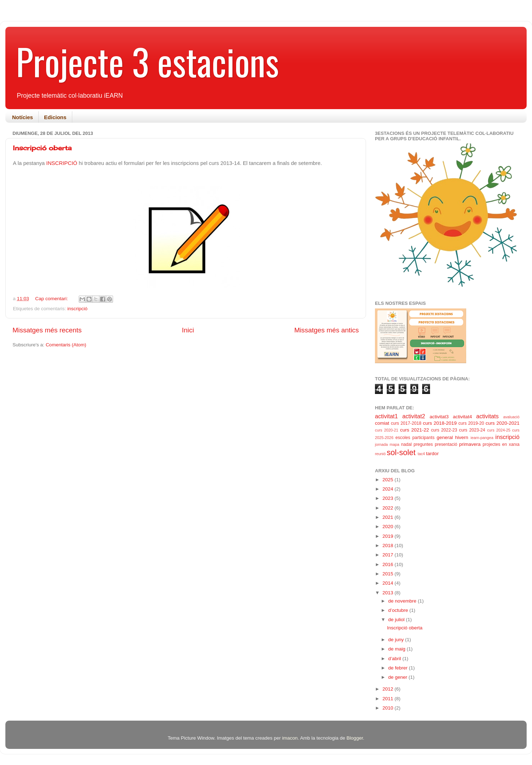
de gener (398, 677)
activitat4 (462, 417)
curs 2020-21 (387, 430)
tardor (432, 454)
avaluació (511, 417)
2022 (389, 508)
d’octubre (399, 610)
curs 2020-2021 (502, 423)
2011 (389, 699)
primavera (470, 444)
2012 (389, 689)
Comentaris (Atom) (66, 345)
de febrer (399, 668)
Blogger (355, 738)
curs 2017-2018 (406, 423)
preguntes (423, 444)
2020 (389, 527)
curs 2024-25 (499, 430)
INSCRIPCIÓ (62, 163)
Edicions (55, 117)
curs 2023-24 (472, 430)
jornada (381, 444)
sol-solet (401, 452)
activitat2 (414, 416)
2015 (389, 574)
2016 (389, 564)
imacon (290, 738)
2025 (389, 480)
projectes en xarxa (501, 444)
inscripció (77, 309)
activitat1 (386, 416)
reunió (380, 454)
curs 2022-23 (444, 430)
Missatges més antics (326, 330)
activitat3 (439, 417)
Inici (188, 330)
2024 (389, 489)
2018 (389, 545)
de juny (397, 640)
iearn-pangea (482, 438)
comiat (382, 423)
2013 (389, 593)
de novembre (403, 601)
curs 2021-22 (414, 430)
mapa (394, 444)
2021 (389, 517)
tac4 (421, 454)
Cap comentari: (52, 299)
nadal (406, 444)
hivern (462, 437)
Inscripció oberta (42, 148)
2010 (389, 708)
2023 (389, 498)
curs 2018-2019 (440, 423)
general (445, 437)
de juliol (397, 620)
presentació (446, 444)
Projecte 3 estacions (148, 61)
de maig (397, 649)
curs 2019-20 (471, 423)
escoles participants (415, 438)
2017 (389, 555)
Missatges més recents (47, 330)
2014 (389, 583)
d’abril (395, 659)
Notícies (23, 117)
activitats (487, 416)
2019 (389, 536)
